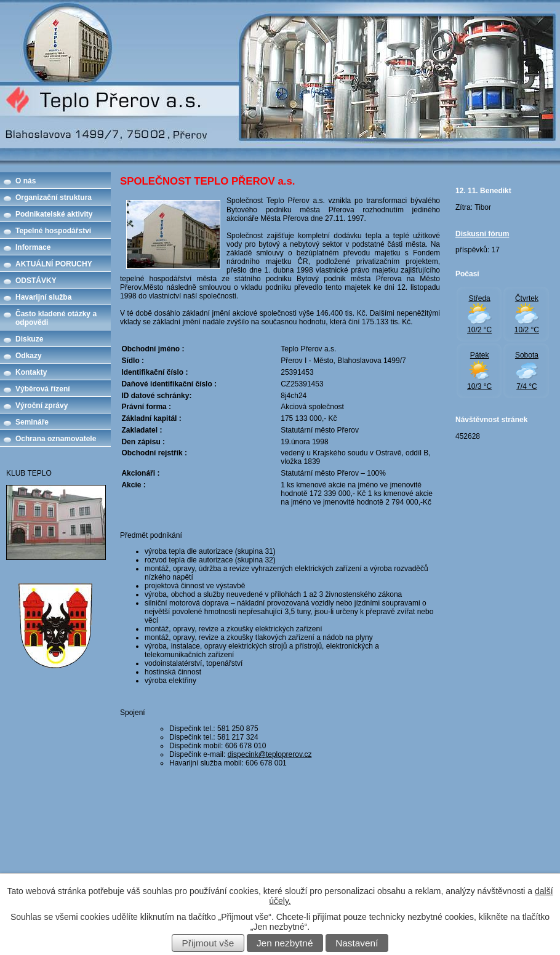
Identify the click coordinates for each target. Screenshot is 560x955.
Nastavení (357, 943)
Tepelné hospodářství (53, 231)
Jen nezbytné (285, 943)
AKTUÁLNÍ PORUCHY (54, 264)
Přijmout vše (208, 943)
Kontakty (31, 372)
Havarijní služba (43, 297)
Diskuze (29, 339)
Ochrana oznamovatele (56, 439)
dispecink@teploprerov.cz (270, 754)
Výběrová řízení (43, 389)
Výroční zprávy (42, 406)
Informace (33, 247)
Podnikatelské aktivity (54, 214)
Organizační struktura (54, 198)
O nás (26, 181)
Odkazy (29, 356)
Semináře (32, 422)
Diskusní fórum (482, 234)
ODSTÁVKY (36, 281)
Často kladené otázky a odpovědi (56, 318)
